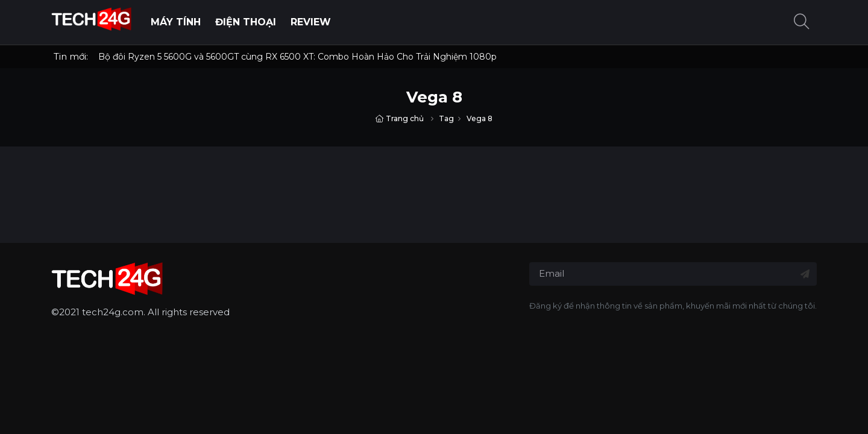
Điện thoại (246, 22)
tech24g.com (113, 312)
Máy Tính (176, 22)
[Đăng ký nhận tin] (805, 274)
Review (311, 22)
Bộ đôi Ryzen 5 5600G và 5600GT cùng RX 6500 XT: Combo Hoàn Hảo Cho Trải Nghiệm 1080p (297, 57)
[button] (802, 23)
